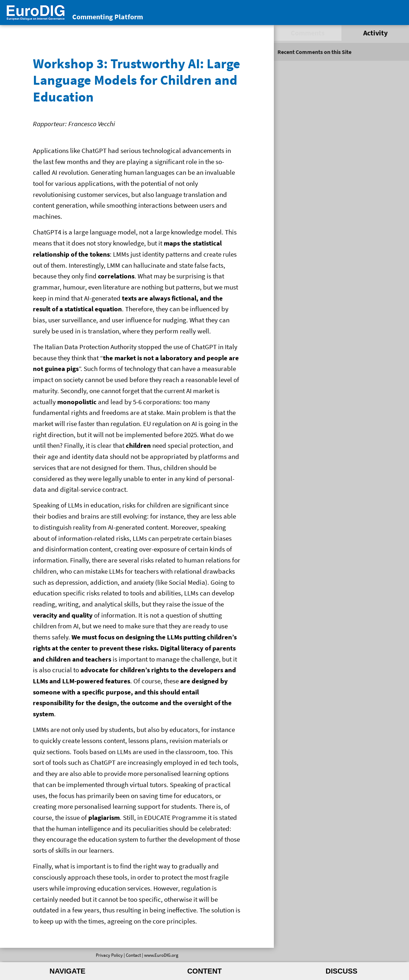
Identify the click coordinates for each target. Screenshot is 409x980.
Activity (375, 33)
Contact (133, 955)
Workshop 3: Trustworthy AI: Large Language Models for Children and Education (137, 80)
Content (205, 971)
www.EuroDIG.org (161, 955)
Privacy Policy (109, 955)
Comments (308, 33)
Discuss (342, 971)
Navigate (68, 971)
